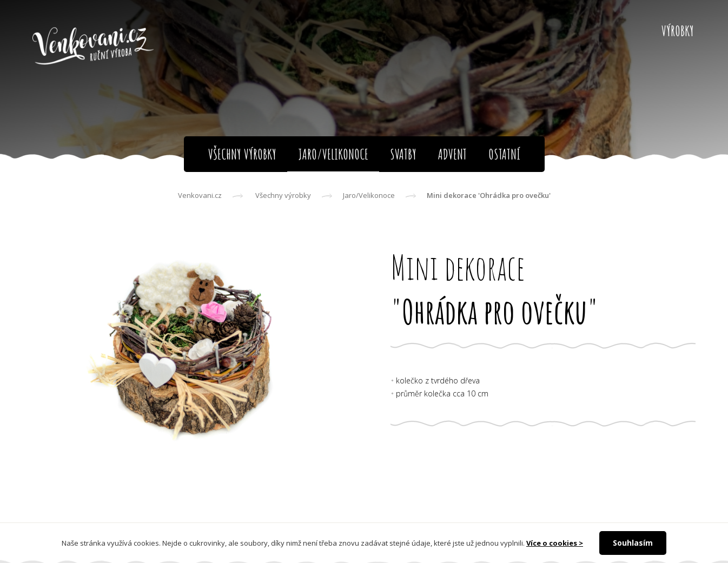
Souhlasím (633, 543)
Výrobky (678, 31)
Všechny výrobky (283, 195)
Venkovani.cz (200, 195)
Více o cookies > (555, 543)
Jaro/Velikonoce (369, 195)
